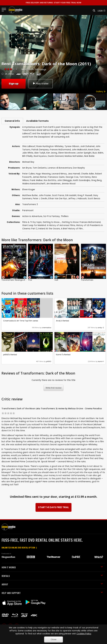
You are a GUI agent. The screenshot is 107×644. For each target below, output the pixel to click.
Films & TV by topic (32, 223)
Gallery (101, 92)
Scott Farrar (58, 196)
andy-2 (101, 328)
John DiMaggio (65, 181)
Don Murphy (79, 168)
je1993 (49, 362)
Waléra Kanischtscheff (34, 184)
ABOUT (52, 585)
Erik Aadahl (71, 196)
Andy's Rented (62, 321)
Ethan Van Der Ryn (58, 199)
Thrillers (65, 217)
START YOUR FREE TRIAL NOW (53, 3)
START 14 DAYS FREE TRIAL (53, 508)
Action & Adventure (32, 217)
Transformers (87, 281)
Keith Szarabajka (82, 181)
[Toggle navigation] (5, 9)
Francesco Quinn (56, 178)
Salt (56, 281)
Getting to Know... (52, 223)
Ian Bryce (27, 168)
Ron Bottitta (50, 181)
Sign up (14, 83)
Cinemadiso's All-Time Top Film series (21, 321)
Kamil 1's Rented (63, 355)
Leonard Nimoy (59, 174)
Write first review (54, 388)
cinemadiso (47, 328)
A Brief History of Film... (72, 229)
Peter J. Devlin (40, 199)
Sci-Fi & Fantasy (52, 217)
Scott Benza (94, 199)
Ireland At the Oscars (49, 229)
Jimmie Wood (68, 184)
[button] (93, 11)
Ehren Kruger (29, 190)
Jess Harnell (74, 174)
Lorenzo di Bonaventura (60, 168)
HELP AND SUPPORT (52, 593)
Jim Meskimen (53, 184)
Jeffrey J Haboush (77, 199)
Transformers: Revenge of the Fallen (18, 281)
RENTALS (52, 576)
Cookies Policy (84, 634)
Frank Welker (36, 181)
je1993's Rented (10, 355)
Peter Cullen (29, 174)
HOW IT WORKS (52, 568)
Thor (30, 281)
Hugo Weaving (43, 174)
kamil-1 (101, 362)
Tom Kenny (85, 178)
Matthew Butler (30, 196)
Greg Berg (96, 181)
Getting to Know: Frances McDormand (81, 223)
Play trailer (41, 83)
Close (54, 639)
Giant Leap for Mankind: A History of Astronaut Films (49, 226)
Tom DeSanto (40, 168)
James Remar (40, 178)
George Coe (72, 178)
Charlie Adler (88, 174)
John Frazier (45, 196)
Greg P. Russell (85, 196)
